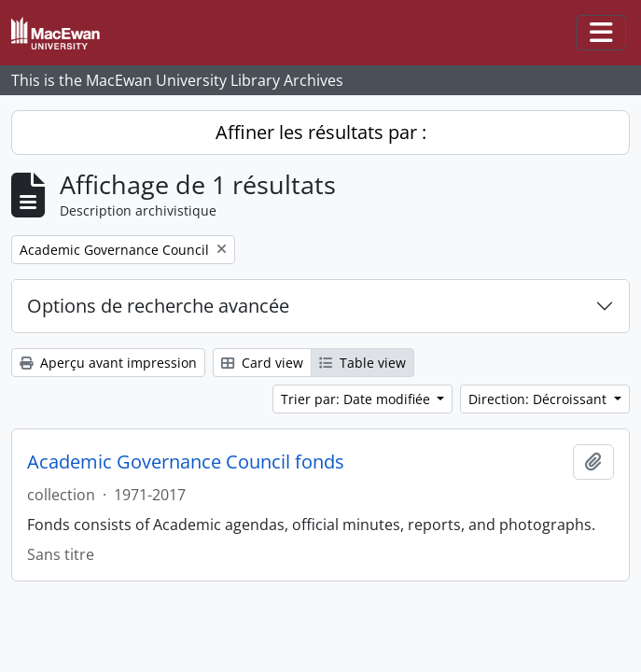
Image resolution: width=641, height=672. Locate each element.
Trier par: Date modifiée (357, 399)
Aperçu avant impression (108, 363)
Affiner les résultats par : (321, 132)
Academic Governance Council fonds (186, 462)
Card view (262, 363)
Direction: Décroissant (539, 399)
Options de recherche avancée (158, 306)
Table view (362, 363)
